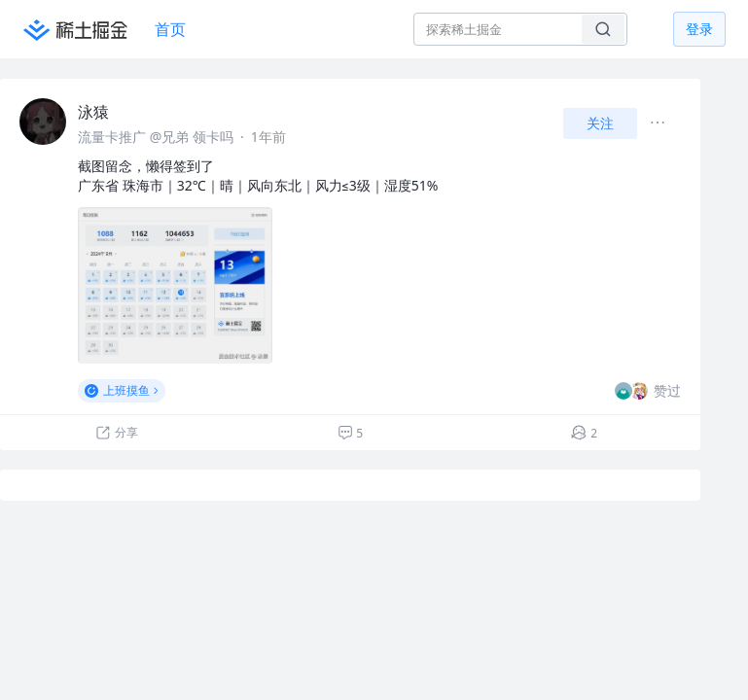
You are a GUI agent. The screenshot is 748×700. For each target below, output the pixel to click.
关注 (600, 123)
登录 (699, 29)
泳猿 (93, 112)
